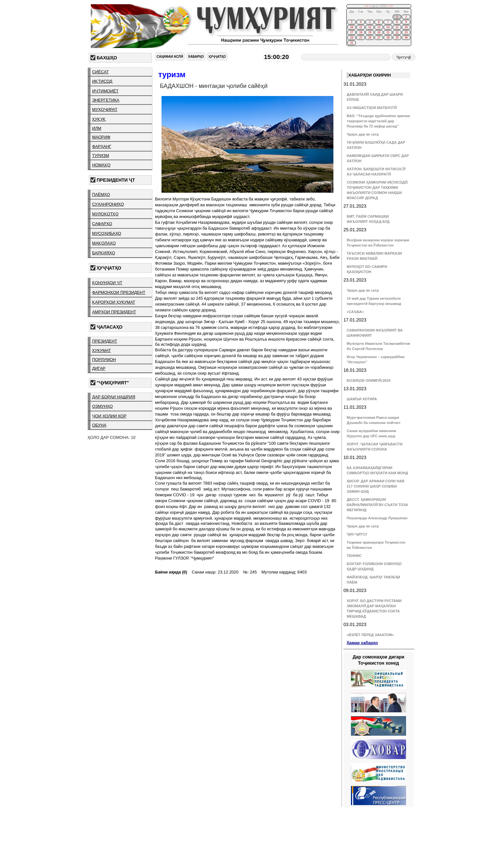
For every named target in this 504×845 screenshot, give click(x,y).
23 (406, 32)
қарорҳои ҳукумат (114, 302)
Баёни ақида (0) (171, 572)
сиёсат (100, 72)
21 (388, 32)
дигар (99, 368)
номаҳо (101, 165)
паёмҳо (101, 194)
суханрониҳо (108, 204)
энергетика (106, 100)
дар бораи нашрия (114, 397)
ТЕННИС (354, 556)
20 (379, 32)
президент (105, 341)
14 (388, 27)
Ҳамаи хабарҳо (362, 643)
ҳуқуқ (99, 119)
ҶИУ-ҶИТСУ (357, 534)
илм (97, 128)
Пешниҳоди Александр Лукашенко (377, 518)
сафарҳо (102, 224)
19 (370, 32)
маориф (101, 137)
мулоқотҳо (105, 214)
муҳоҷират (105, 109)
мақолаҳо (104, 243)
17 (351, 32)
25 (360, 38)
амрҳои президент (114, 312)
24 (351, 38)
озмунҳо (102, 406)
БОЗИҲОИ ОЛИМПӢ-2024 (369, 380)
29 (397, 38)
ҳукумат (102, 350)
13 (379, 27)
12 (370, 27)
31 (351, 43)
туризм (101, 156)
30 (406, 38)
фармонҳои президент (119, 292)
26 (370, 38)
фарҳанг (102, 146)
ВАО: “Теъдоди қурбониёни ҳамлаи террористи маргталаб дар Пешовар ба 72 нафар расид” (378, 121)
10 (351, 27)
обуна (99, 425)
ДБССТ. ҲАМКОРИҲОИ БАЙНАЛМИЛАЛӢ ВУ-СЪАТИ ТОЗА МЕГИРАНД (377, 505)
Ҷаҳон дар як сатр (363, 134)
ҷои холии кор (109, 416)
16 (406, 27)
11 (361, 27)
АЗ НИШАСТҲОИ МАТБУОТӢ (372, 108)
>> (391, 6)
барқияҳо (104, 253)
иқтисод (102, 81)
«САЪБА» (355, 312)
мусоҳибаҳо (107, 233)
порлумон (104, 360)
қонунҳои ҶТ (107, 283)
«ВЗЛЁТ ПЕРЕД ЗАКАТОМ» (370, 635)
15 (397, 27)
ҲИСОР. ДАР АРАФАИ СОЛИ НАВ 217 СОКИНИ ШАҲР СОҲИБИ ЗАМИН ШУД (376, 486)
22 (397, 32)
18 (360, 32)
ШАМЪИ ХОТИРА (362, 399)
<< (367, 6)
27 (379, 38)
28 (388, 38)
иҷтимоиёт (105, 91)
